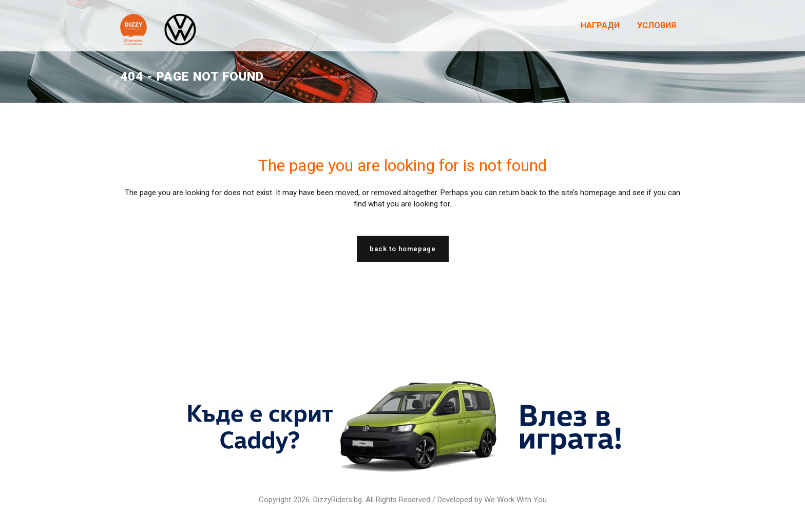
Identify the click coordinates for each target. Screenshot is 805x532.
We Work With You (515, 500)
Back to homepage (403, 249)
